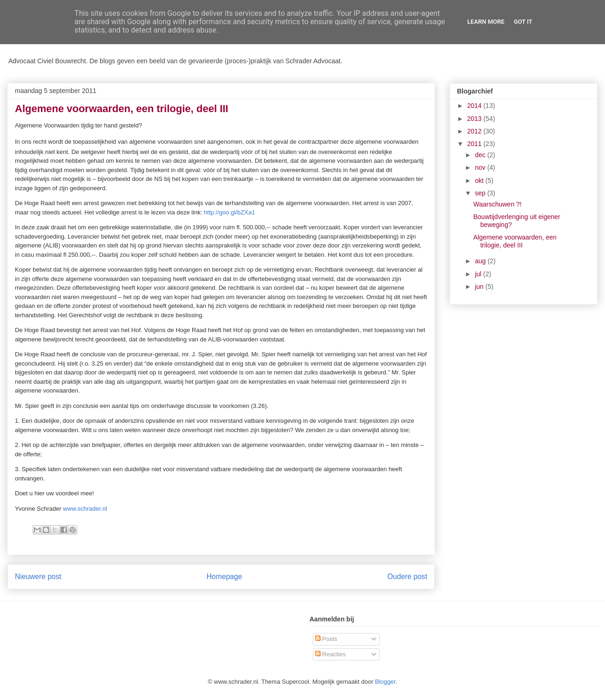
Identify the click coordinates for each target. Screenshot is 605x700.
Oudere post (407, 577)
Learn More (486, 22)
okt (480, 180)
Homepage (224, 577)
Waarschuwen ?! (497, 204)
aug (481, 261)
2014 (475, 106)
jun (480, 287)
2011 (475, 144)
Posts (326, 639)
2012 (475, 131)
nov (481, 167)
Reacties (330, 654)
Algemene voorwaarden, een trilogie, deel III (515, 241)
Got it (523, 22)
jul (479, 274)
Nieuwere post (38, 577)
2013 (475, 119)
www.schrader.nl (85, 509)
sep (481, 193)
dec (481, 155)
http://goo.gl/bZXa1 (229, 212)
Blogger (385, 682)
